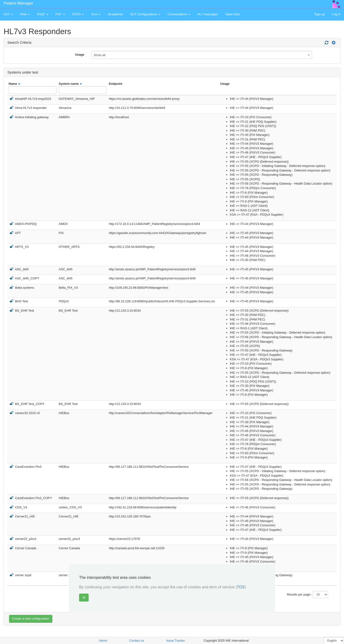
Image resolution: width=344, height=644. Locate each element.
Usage (80, 55)
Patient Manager (19, 3)
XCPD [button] (78, 14)
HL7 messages (208, 14)
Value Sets (233, 14)
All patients (115, 14)
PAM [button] (25, 14)
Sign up (319, 14)
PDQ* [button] (43, 14)
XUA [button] (96, 14)
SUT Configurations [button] (145, 14)
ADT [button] (8, 14)
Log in (336, 14)
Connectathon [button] (179, 14)
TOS (241, 587)
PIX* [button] (60, 14)
